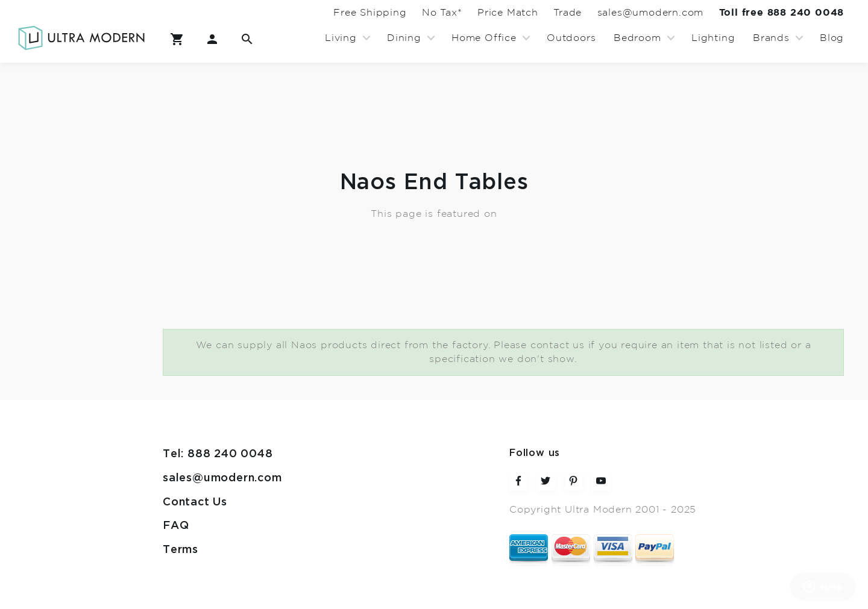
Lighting (713, 38)
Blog (832, 38)
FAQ (176, 526)
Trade (539, 13)
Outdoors (571, 38)
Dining (404, 38)
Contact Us (195, 502)
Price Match (468, 13)
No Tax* (391, 13)
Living (341, 38)
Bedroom (637, 38)
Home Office (484, 38)
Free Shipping (308, 13)
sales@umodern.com (633, 13)
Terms (181, 550)
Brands (771, 38)
